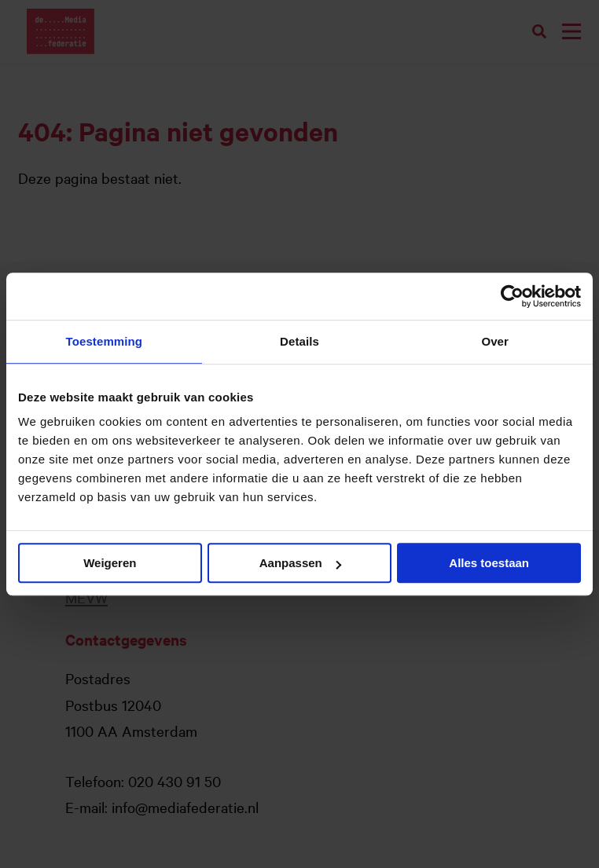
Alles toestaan (489, 563)
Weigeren (110, 563)
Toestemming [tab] (105, 341)
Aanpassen (300, 563)
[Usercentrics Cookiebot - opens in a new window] (512, 296)
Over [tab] (495, 341)
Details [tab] (299, 341)
